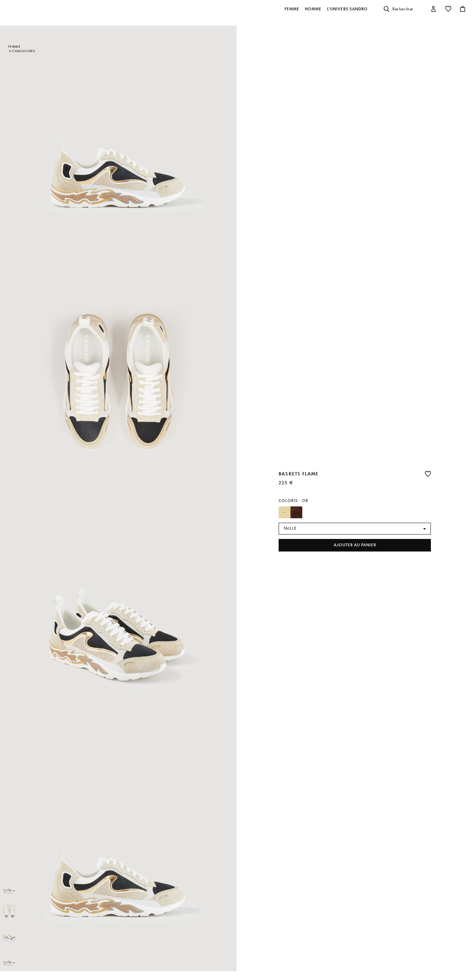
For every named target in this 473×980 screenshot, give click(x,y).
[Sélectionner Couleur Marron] (296, 512)
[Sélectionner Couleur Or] (285, 512)
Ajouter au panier (355, 545)
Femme (14, 47)
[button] (292, 13)
